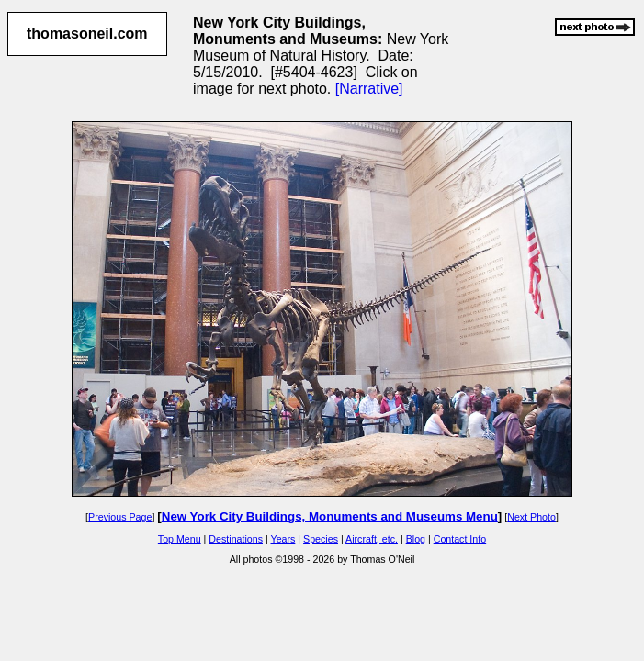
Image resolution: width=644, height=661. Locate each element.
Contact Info (460, 539)
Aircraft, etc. (372, 539)
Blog (416, 539)
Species (321, 539)
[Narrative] (369, 89)
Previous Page (120, 517)
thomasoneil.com (87, 34)
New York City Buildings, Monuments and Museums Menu (330, 516)
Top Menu (180, 539)
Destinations (236, 539)
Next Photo (531, 517)
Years (283, 539)
